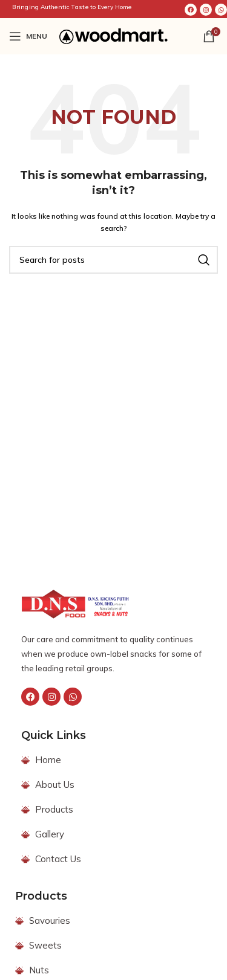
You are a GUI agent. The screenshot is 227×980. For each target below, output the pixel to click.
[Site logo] (113, 36)
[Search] (113, 260)
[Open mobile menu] (28, 36)
